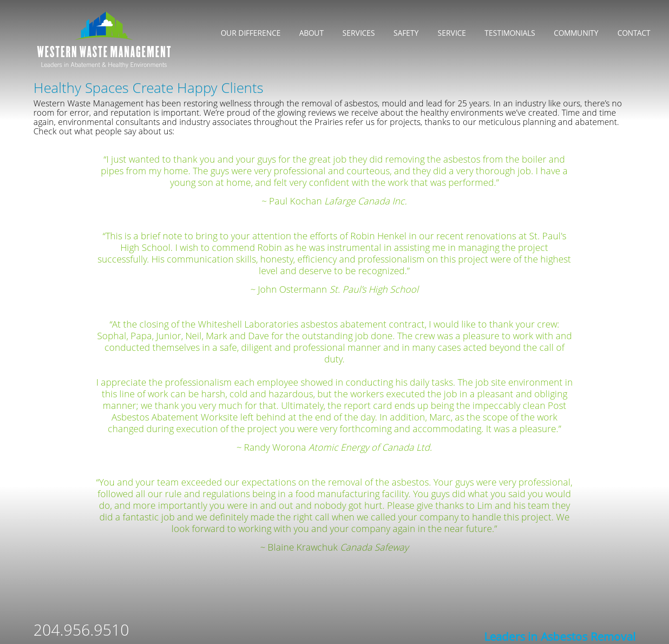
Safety (406, 33)
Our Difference (251, 33)
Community (576, 33)
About (312, 33)
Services (359, 33)
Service (452, 33)
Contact (634, 33)
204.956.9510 (81, 630)
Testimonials (510, 33)
